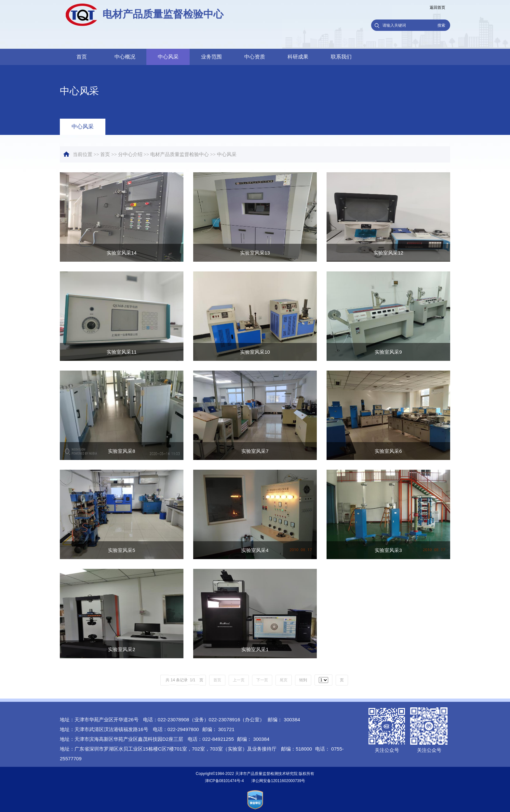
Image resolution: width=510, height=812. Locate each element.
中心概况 (125, 57)
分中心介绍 (130, 154)
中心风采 (168, 57)
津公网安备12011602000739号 (278, 781)
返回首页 (437, 7)
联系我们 (341, 57)
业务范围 (211, 57)
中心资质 (255, 57)
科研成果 (298, 57)
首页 (82, 57)
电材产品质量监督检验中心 (180, 154)
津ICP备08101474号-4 (224, 781)
